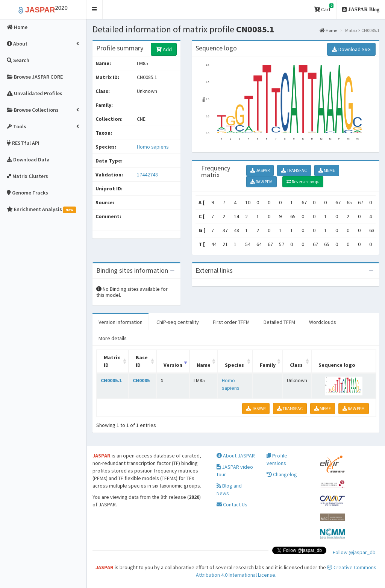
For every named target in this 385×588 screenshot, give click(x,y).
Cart (324, 8)
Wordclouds (323, 322)
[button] (95, 10)
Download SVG (351, 49)
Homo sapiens (153, 147)
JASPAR (260, 170)
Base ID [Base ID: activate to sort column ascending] (142, 361)
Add (164, 49)
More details (113, 338)
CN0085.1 (111, 380)
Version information (121, 322)
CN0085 (141, 380)
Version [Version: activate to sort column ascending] (173, 365)
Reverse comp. (303, 182)
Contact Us (232, 504)
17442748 (147, 175)
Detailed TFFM (279, 322)
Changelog (282, 474)
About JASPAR (236, 456)
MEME (327, 170)
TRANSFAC (294, 170)
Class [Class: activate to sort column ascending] (296, 365)
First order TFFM (231, 322)
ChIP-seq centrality (178, 322)
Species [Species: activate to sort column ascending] (234, 365)
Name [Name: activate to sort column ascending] (204, 365)
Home (328, 30)
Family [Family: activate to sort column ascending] (268, 365)
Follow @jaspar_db (354, 552)
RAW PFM (261, 182)
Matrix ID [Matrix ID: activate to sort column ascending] (112, 361)
